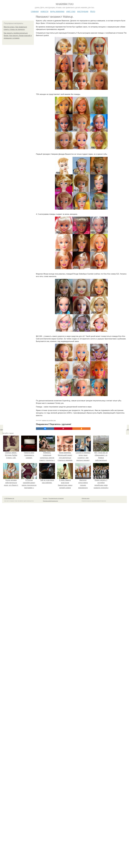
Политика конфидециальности (50, 501)
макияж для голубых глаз (49, 420)
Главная (35, 11)
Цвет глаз (71, 11)
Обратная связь (86, 498)
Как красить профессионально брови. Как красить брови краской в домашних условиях (18, 36)
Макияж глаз (65, 4)
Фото (93, 11)
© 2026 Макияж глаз (9, 498)
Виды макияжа (57, 11)
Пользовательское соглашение (56, 498)
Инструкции (83, 11)
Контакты (45, 498)
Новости (44, 11)
